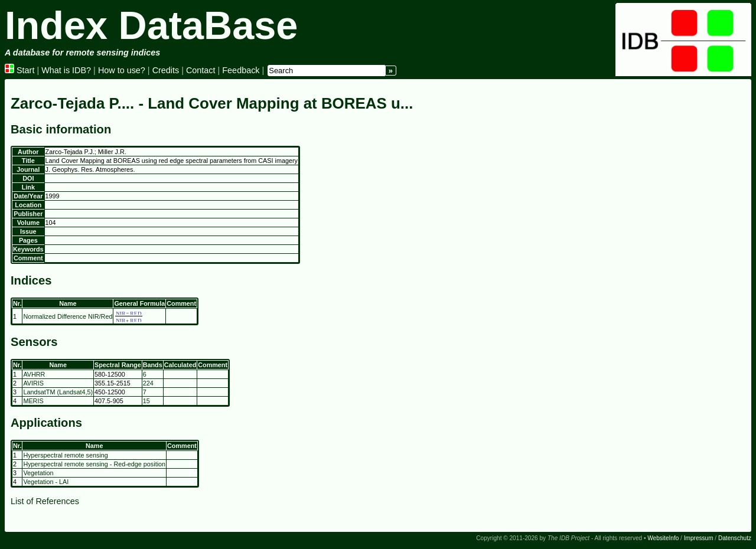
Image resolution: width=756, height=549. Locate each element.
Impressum (699, 538)
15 (146, 401)
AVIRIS (33, 383)
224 (148, 383)
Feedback (241, 70)
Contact (201, 70)
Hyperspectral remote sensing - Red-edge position (94, 464)
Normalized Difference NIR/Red (68, 316)
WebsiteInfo (663, 538)
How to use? (122, 70)
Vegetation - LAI (46, 482)
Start (19, 70)
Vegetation (38, 473)
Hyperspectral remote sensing (65, 455)
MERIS (33, 401)
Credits (166, 70)
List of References (45, 501)
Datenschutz (735, 538)
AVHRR (34, 374)
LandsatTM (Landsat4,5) (58, 392)
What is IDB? (66, 70)
